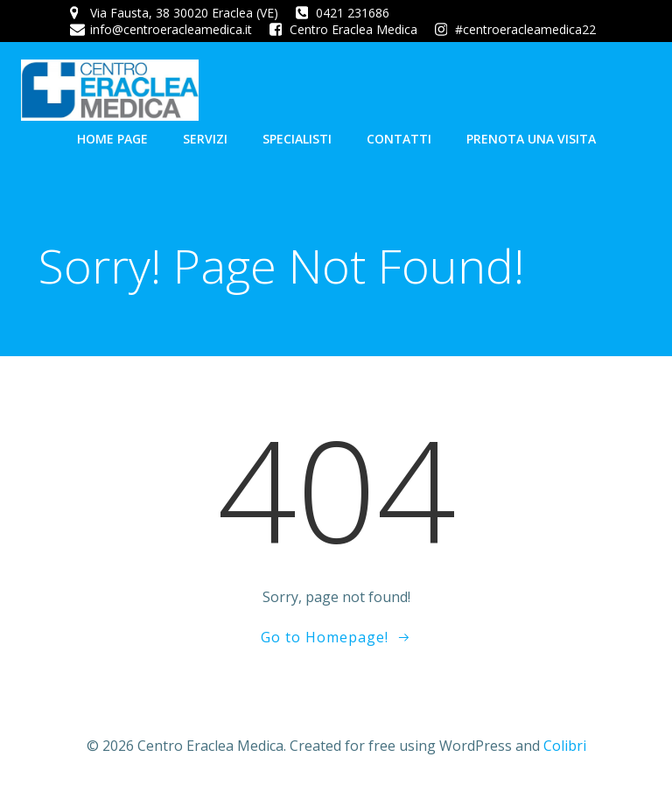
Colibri (565, 746)
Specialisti (297, 139)
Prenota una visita (531, 139)
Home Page (112, 139)
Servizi (205, 139)
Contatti (399, 139)
